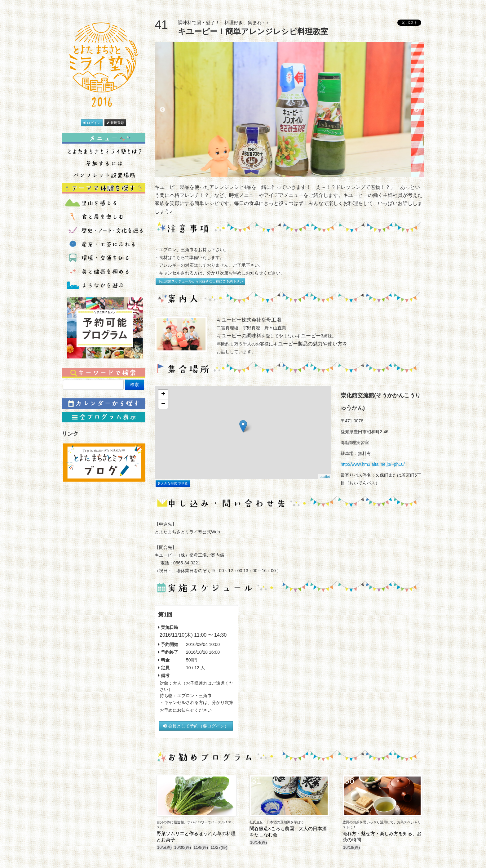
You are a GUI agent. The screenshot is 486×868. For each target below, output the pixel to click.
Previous (162, 110)
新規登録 (115, 123)
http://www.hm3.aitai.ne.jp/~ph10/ (373, 464)
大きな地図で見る (173, 483)
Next (417, 110)
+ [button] (163, 394)
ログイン (92, 123)
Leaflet (325, 477)
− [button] (163, 404)
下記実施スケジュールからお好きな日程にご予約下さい (200, 281)
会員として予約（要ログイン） (196, 726)
